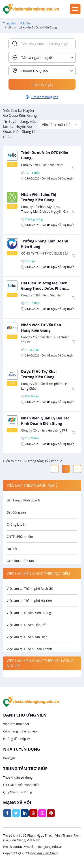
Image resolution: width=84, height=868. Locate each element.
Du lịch (12, 549)
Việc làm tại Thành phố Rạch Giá (30, 588)
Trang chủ (9, 23)
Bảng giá (9, 758)
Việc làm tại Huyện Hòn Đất (27, 625)
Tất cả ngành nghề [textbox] (37, 58)
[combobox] (42, 57)
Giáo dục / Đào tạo (20, 561)
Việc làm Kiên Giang (44, 853)
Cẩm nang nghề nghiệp (20, 731)
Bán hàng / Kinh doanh (23, 500)
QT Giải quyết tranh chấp (21, 785)
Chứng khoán (16, 524)
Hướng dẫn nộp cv (16, 739)
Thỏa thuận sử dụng (18, 777)
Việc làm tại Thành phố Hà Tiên (29, 601)
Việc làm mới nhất (16, 724)
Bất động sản (16, 512)
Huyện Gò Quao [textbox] (35, 71)
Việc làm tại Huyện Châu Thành (29, 649)
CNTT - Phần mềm (20, 537)
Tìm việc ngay (42, 84)
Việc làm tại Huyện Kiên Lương (29, 613)
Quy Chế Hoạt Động (18, 792)
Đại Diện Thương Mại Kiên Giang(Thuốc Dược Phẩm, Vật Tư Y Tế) (44, 288)
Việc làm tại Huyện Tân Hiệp (27, 637)
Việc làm (25, 23)
